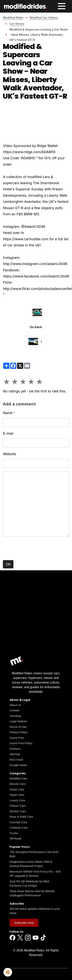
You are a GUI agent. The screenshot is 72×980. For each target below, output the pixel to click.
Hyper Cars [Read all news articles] (17, 795)
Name (8, 413)
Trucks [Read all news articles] (14, 833)
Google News (18, 765)
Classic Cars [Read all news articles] (18, 806)
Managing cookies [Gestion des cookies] (36, 974)
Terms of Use (18, 727)
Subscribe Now (24, 923)
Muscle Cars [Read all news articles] (18, 784)
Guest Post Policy (21, 743)
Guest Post (17, 738)
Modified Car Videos (44, 18)
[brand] (27, 6)
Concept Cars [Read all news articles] (18, 822)
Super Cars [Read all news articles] (17, 789)
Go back (36, 327)
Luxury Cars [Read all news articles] (17, 800)
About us (15, 705)
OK (8, 564)
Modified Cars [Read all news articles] (19, 778)
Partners (15, 749)
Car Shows (17, 24)
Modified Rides (13, 18)
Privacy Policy (19, 732)
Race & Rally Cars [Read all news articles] (21, 817)
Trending (15, 716)
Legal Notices (18, 721)
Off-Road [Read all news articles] (15, 838)
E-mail (8, 433)
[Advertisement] (36, 618)
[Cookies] (8, 972)
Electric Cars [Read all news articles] (18, 811)
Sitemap (15, 754)
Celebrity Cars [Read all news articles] (19, 828)
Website (9, 454)
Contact (15, 710)
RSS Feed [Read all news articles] (16, 760)
